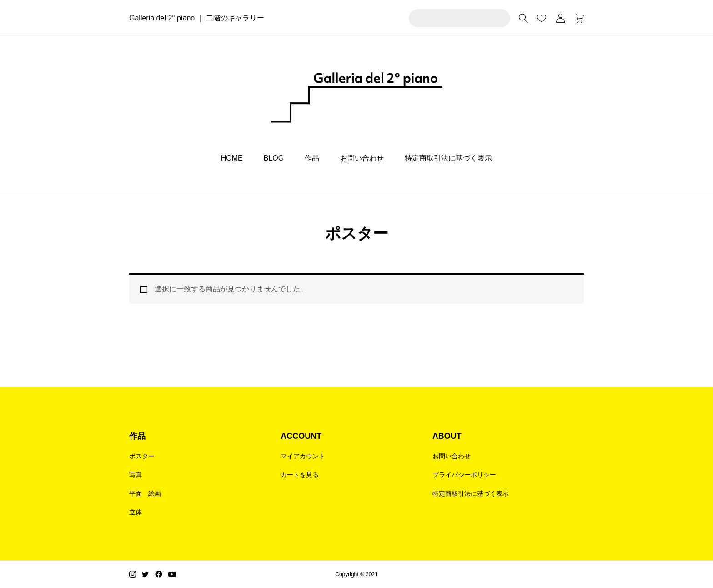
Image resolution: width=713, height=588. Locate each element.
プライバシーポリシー (464, 475)
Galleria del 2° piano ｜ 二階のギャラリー (197, 18)
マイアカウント (303, 456)
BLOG (274, 158)
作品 (312, 158)
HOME (232, 158)
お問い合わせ (362, 158)
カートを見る (300, 475)
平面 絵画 (145, 493)
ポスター (142, 456)
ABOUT (447, 436)
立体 (136, 512)
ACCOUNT (301, 436)
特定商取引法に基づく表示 (448, 158)
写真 (136, 475)
